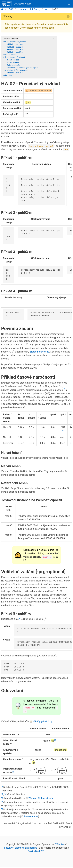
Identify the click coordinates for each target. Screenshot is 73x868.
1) (64, 389)
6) (13, 772)
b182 (10, 9)
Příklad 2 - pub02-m (15, 47)
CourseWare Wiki (17, 4)
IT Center (59, 844)
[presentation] (26, 344)
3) (5, 794)
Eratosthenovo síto (39, 352)
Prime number (31, 816)
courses (22, 9)
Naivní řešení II (13, 62)
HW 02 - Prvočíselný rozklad (15, 42)
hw (46, 9)
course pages (12, 28)
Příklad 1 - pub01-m (15, 44)
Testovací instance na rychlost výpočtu (23, 68)
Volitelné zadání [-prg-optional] (16, 70)
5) (55, 740)
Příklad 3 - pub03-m (15, 50)
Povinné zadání (10, 55)
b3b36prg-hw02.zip (42, 721)
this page (49, 28)
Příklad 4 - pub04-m (15, 52)
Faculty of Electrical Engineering (21, 848)
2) (63, 431)
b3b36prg (35, 9)
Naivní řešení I (13, 60)
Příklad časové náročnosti (14, 57)
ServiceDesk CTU (36, 851)
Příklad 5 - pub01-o (15, 73)
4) (19, 618)
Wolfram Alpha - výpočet (41, 798)
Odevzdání (8, 75)
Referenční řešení (14, 65)
